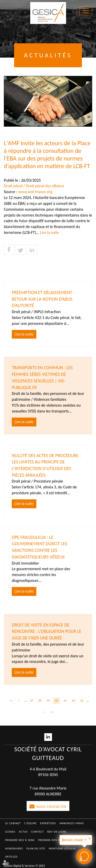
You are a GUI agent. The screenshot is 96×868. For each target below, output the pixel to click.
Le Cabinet (13, 823)
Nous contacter (51, 807)
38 (40, 701)
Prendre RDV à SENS (20, 840)
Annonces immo (72, 823)
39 (48, 701)
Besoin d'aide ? (74, 840)
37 (31, 701)
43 (82, 701)
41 (65, 701)
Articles (11, 857)
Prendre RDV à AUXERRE (56, 840)
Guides (10, 832)
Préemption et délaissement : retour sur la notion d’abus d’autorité (43, 299)
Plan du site (36, 849)
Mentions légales (62, 849)
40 (57, 701)
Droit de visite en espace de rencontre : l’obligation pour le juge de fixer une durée (47, 631)
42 (73, 701)
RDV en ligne (57, 832)
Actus (23, 832)
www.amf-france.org (35, 192)
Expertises (48, 823)
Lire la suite (50, 232)
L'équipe (31, 823)
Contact (38, 832)
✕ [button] (90, 838)
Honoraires (14, 849)
